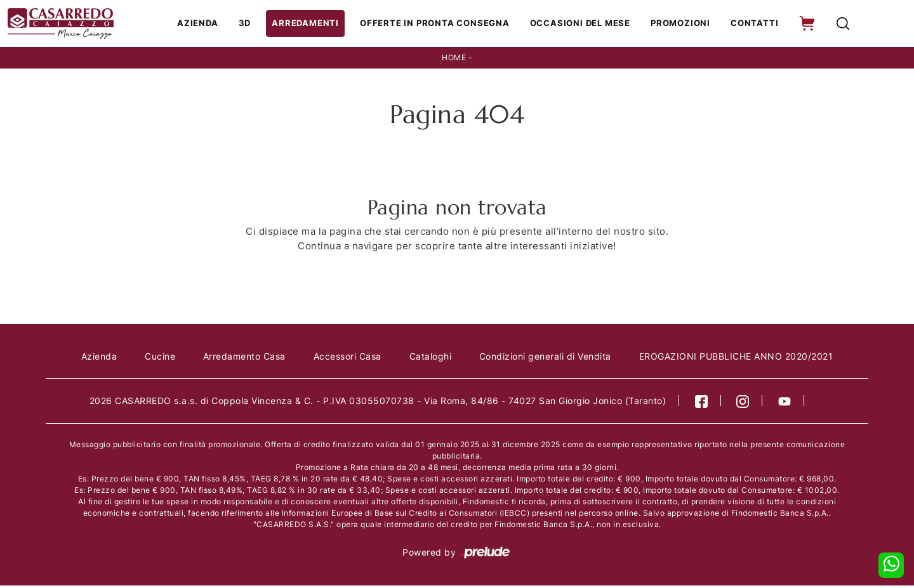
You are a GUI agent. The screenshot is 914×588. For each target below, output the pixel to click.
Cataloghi (431, 358)
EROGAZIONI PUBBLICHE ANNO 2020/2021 (738, 358)
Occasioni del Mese (581, 24)
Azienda (208, 24)
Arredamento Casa (244, 358)
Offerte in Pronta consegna (439, 24)
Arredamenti (313, 24)
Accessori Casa (348, 358)
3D (254, 24)
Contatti (752, 24)
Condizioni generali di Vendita (546, 358)
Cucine (159, 358)
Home (454, 59)
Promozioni (680, 24)
